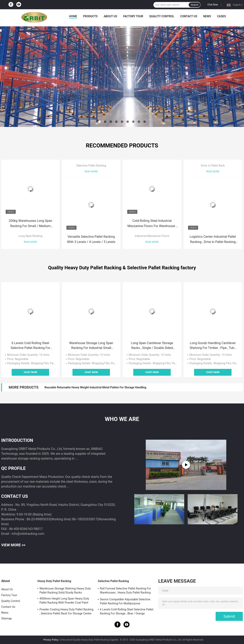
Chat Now (213, 5)
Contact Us (189, 16)
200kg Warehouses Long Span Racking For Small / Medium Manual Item (30, 224)
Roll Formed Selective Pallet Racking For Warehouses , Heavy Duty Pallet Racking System (125, 591)
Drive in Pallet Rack (213, 166)
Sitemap (6, 618)
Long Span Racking (30, 236)
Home (73, 16)
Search (194, 5)
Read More (30, 242)
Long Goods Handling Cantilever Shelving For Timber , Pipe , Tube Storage (213, 346)
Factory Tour (133, 16)
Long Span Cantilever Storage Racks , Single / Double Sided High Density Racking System (152, 346)
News (207, 16)
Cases (221, 16)
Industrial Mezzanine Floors (152, 236)
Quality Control (162, 16)
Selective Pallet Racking (91, 166)
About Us (110, 16)
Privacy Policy (51, 640)
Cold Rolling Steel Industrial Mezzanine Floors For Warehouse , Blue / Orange (152, 224)
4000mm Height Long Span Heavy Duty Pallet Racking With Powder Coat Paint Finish (64, 601)
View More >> (13, 545)
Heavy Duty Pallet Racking (54, 581)
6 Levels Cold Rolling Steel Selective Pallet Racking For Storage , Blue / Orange (30, 346)
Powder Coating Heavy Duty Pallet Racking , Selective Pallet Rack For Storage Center (66, 611)
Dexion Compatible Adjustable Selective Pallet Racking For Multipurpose (125, 601)
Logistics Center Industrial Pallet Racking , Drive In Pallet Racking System (213, 240)
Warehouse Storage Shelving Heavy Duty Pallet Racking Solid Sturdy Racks (65, 591)
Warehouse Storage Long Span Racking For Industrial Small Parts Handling (91, 346)
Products (90, 16)
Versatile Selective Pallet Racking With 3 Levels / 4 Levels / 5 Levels (91, 239)
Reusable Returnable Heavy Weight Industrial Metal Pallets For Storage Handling (95, 387)
